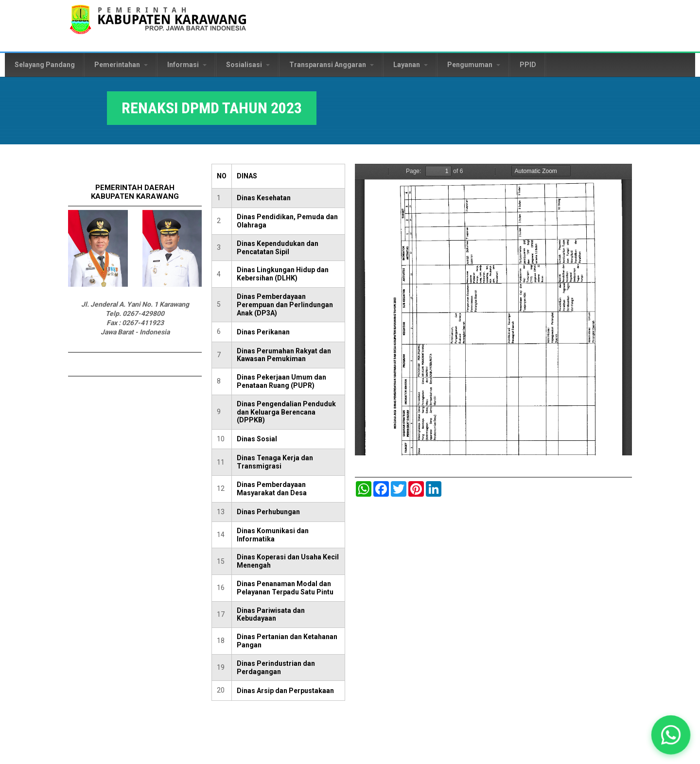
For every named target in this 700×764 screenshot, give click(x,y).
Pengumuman (474, 65)
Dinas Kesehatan (264, 198)
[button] (671, 735)
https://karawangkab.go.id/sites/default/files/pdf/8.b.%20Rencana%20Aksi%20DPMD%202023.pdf (493, 310)
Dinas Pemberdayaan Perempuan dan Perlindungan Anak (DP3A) (285, 305)
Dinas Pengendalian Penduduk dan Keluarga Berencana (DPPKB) (286, 412)
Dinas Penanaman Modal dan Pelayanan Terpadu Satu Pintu (285, 588)
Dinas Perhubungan (268, 512)
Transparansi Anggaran (332, 65)
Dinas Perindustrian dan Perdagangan (276, 668)
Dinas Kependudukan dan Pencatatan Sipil (278, 248)
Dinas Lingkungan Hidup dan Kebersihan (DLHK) (283, 274)
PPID (528, 65)
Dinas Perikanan (263, 332)
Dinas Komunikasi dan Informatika (273, 535)
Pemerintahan (121, 65)
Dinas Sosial (257, 439)
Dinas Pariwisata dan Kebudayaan (271, 615)
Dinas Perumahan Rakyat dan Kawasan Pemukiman (284, 355)
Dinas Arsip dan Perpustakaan (285, 691)
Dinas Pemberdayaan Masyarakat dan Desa (272, 489)
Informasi (187, 65)
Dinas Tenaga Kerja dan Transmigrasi (275, 462)
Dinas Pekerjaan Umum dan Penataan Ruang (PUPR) (281, 381)
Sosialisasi (248, 65)
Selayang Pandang (45, 65)
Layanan (411, 65)
